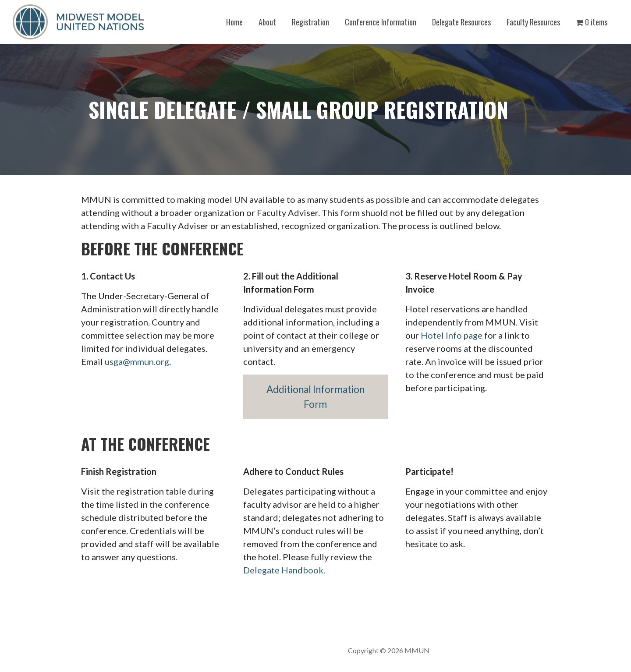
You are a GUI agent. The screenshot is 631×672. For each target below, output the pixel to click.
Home (234, 22)
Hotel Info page (452, 335)
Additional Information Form (315, 397)
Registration (310, 22)
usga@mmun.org (137, 361)
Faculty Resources (533, 22)
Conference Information (381, 22)
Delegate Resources (461, 22)
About (267, 22)
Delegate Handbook (283, 570)
